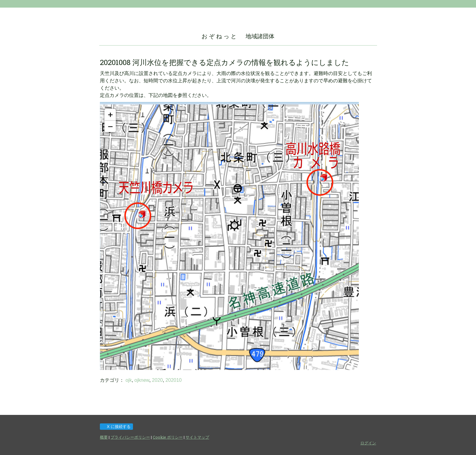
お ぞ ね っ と (219, 36)
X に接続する (116, 427)
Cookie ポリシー (168, 437)
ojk (128, 380)
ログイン (368, 443)
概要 (104, 437)
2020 (158, 380)
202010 (173, 380)
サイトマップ (197, 437)
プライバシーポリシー (130, 437)
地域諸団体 (260, 36)
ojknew (142, 380)
